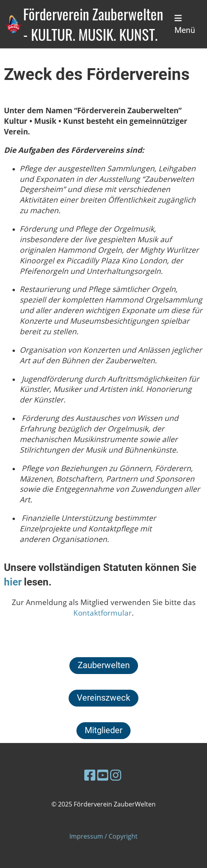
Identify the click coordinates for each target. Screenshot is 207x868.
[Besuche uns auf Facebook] (90, 775)
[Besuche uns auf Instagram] (116, 775)
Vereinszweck (103, 698)
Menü (185, 24)
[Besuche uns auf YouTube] (103, 775)
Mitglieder (103, 730)
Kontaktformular (103, 613)
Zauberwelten (104, 665)
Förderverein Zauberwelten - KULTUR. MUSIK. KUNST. (93, 24)
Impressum (86, 836)
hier (14, 582)
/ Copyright (120, 836)
